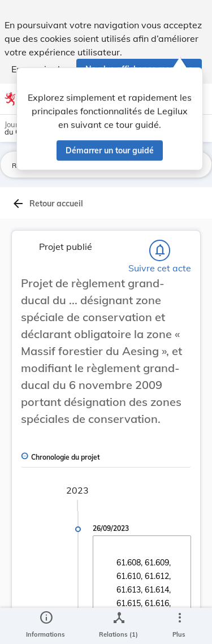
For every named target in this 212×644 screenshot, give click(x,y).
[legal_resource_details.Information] (46, 626)
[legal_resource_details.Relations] (118, 626)
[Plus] (179, 626)
